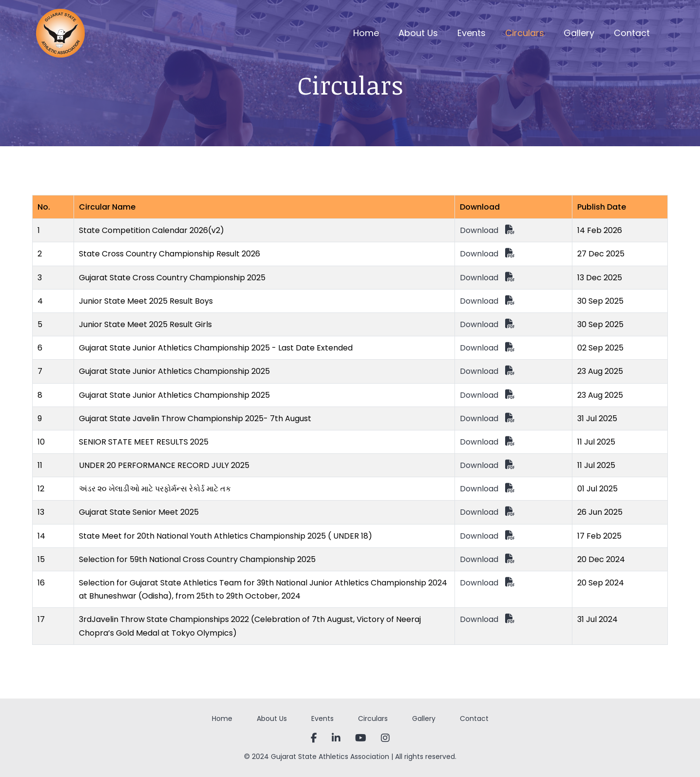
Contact (632, 33)
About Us (418, 33)
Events (472, 33)
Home (366, 33)
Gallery (579, 33)
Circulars (525, 33)
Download (487, 230)
